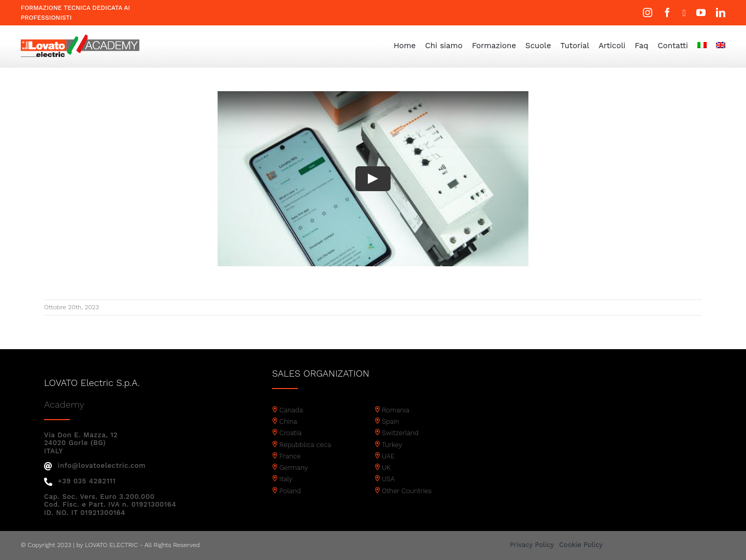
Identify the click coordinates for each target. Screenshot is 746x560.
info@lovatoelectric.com (95, 465)
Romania (396, 410)
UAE (388, 456)
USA (388, 479)
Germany (293, 468)
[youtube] (701, 12)
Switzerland (400, 433)
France (290, 456)
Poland (290, 491)
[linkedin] (721, 12)
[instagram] (648, 12)
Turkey (392, 445)
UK (386, 468)
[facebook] (667, 12)
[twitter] (684, 13)
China (288, 421)
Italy (286, 479)
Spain (391, 421)
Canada (291, 410)
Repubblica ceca (305, 445)
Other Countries (407, 491)
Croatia (290, 433)
